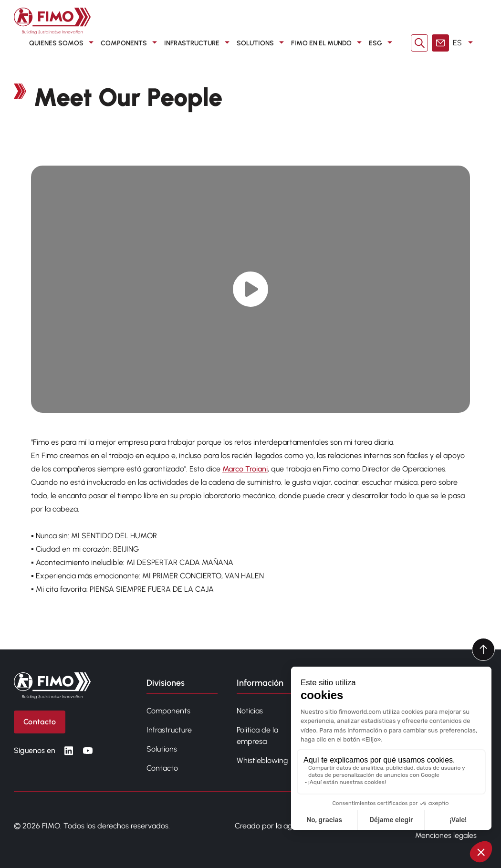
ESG (382, 43)
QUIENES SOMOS (63, 43)
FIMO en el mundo (328, 43)
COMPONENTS (130, 43)
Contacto (162, 768)
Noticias (250, 711)
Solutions (162, 749)
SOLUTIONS (262, 43)
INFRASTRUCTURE (198, 43)
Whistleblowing (262, 760)
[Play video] (251, 289)
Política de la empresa (257, 736)
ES (464, 43)
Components (168, 711)
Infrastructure (169, 730)
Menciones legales (446, 835)
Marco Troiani (245, 469)
